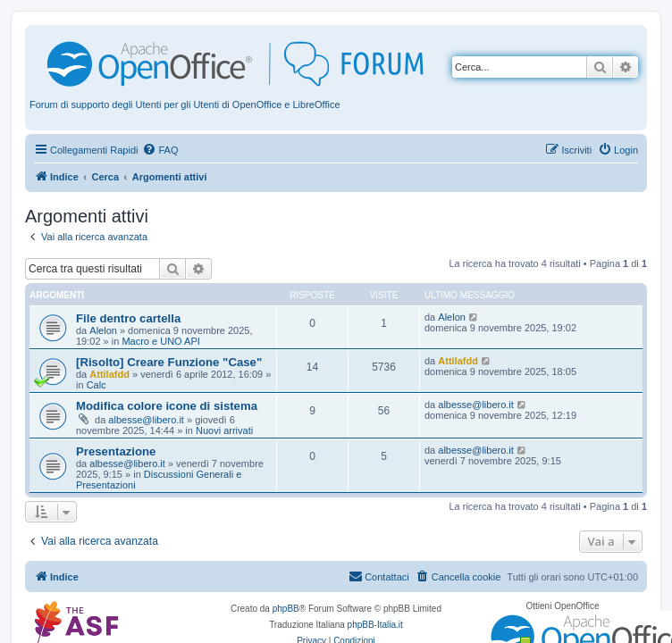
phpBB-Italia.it (375, 625)
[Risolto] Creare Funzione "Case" (169, 362)
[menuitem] (160, 150)
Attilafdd (109, 374)
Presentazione (116, 451)
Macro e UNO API (160, 341)
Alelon (103, 330)
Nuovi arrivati (224, 430)
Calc (97, 385)
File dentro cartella (128, 318)
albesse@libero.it (146, 420)
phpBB (286, 609)
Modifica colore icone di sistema (167, 406)
